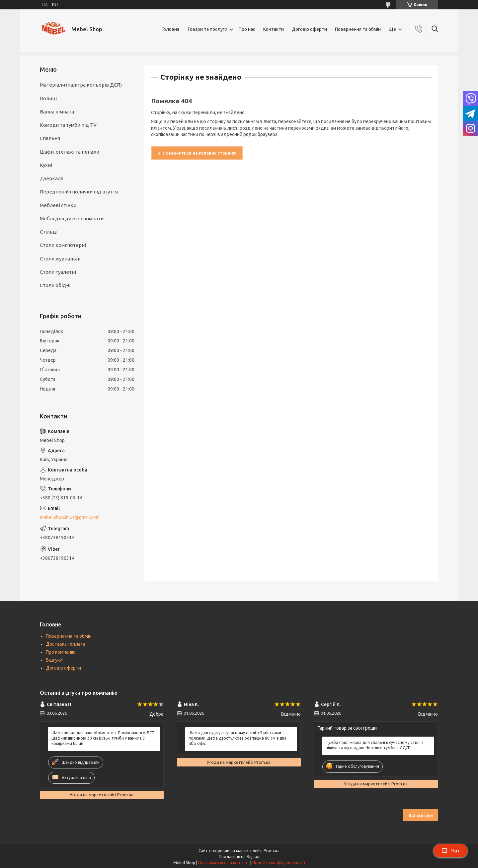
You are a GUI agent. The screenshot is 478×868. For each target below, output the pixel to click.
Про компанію (61, 652)
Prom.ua (272, 851)
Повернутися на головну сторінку (199, 153)
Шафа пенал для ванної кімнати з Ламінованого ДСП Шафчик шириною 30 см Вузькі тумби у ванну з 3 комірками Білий (103, 738)
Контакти (274, 29)
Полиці (48, 98)
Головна (170, 29)
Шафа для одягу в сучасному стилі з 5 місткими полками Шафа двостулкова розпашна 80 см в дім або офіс (237, 738)
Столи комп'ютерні (63, 245)
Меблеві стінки (58, 205)
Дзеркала (52, 178)
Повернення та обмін (358, 29)
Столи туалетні (58, 272)
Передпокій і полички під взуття (79, 192)
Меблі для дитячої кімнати (72, 218)
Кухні (46, 165)
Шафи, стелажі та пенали (70, 152)
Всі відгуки (421, 815)
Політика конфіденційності (279, 863)
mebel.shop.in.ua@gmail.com (70, 517)
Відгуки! (55, 660)
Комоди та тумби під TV (68, 125)
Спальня (50, 138)
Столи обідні (55, 285)
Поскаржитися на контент (224, 863)
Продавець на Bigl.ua (239, 857)
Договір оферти (309, 29)
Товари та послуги (207, 29)
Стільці (49, 232)
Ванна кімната (57, 112)
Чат (450, 851)
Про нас (247, 29)
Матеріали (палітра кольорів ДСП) (81, 85)
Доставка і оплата (66, 644)
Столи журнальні (60, 259)
